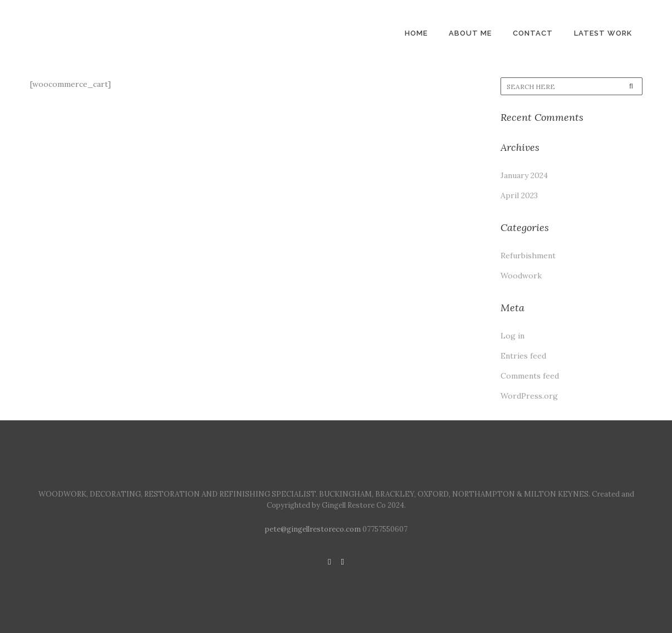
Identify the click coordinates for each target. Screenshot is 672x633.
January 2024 (524, 175)
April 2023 (519, 195)
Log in (512, 336)
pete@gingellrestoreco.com (313, 529)
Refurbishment (528, 256)
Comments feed (530, 376)
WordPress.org (529, 396)
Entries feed (523, 356)
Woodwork (521, 276)
